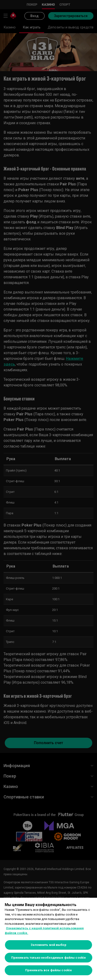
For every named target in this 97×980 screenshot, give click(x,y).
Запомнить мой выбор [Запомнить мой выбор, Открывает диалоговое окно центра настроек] (48, 945)
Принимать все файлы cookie (48, 970)
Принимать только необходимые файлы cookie (48, 958)
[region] (48, 939)
